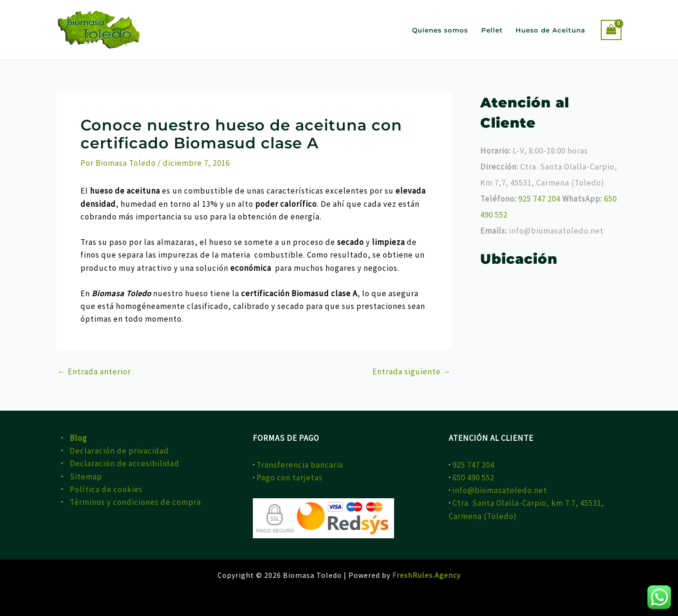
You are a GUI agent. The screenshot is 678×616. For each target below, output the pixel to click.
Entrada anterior (94, 372)
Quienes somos (440, 30)
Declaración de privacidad (119, 451)
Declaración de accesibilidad (125, 463)
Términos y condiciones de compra (135, 502)
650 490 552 (473, 478)
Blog (78, 438)
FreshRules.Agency (426, 575)
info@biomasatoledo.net (500, 490)
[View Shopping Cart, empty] (611, 30)
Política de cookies (106, 489)
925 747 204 (540, 199)
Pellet (492, 30)
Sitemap (86, 477)
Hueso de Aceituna (550, 30)
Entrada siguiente (412, 372)
